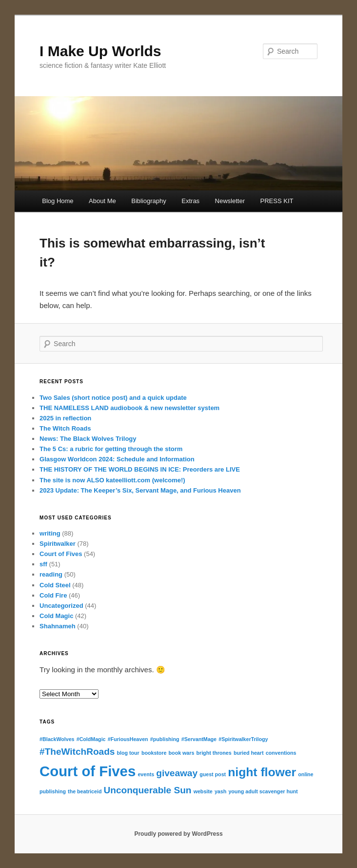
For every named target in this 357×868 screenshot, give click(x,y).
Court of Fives (61, 554)
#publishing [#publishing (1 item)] (165, 739)
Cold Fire (53, 595)
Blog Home (58, 201)
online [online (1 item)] (306, 774)
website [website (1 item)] (203, 791)
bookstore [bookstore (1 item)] (154, 753)
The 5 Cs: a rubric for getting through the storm (111, 449)
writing (50, 533)
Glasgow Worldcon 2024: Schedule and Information (117, 459)
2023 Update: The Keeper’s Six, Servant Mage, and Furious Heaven (140, 490)
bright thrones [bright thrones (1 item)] (214, 753)
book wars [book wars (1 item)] (182, 753)
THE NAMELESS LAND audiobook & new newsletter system (129, 408)
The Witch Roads (65, 428)
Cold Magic (56, 616)
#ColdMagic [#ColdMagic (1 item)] (91, 739)
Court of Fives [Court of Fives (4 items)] (88, 771)
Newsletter (230, 201)
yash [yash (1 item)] (220, 791)
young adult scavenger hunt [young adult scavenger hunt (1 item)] (263, 791)
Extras (190, 201)
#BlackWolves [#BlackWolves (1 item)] (57, 739)
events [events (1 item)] (146, 774)
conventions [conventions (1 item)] (281, 753)
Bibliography (149, 201)
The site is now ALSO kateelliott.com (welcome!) (112, 480)
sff (43, 564)
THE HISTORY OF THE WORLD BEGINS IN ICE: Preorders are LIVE (140, 469)
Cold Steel (55, 585)
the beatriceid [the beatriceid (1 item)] (85, 791)
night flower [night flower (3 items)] (262, 772)
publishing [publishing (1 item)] (53, 791)
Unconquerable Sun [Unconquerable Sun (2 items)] (148, 790)
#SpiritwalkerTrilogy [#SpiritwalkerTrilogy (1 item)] (243, 739)
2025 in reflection (65, 418)
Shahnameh (58, 626)
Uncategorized (61, 606)
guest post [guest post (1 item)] (213, 774)
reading (51, 574)
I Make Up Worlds (100, 51)
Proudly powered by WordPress (178, 834)
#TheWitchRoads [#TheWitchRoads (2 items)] (77, 752)
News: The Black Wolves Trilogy (88, 439)
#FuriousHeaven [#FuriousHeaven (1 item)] (128, 739)
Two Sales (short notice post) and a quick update (113, 398)
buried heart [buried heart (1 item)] (249, 753)
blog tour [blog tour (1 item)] (128, 753)
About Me (102, 201)
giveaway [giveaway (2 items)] (177, 773)
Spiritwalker (58, 544)
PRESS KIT (277, 201)
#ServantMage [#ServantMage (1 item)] (199, 739)
